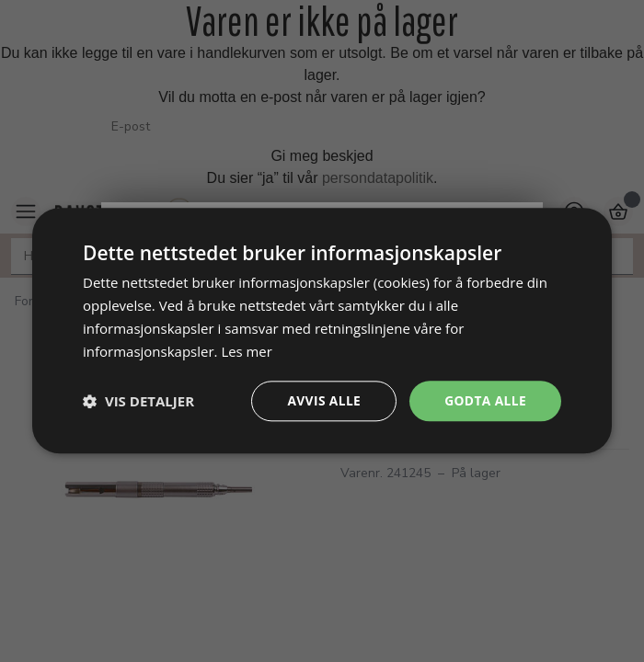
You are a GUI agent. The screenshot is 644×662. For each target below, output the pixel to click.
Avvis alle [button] (322, 400)
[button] (138, 402)
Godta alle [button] (485, 400)
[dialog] (322, 331)
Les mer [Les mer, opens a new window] (247, 351)
